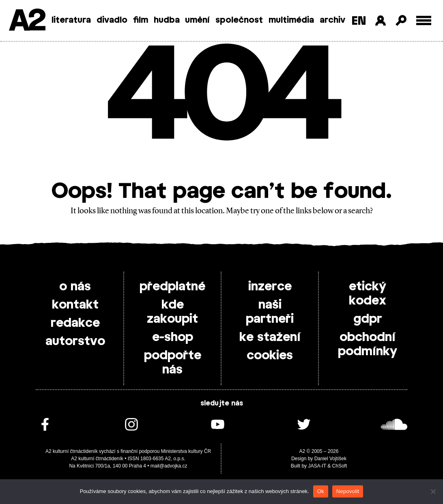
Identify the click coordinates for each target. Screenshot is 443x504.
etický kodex (368, 294)
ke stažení (270, 337)
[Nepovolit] (433, 491)
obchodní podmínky (368, 344)
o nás (75, 287)
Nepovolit (348, 491)
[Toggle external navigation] (424, 20)
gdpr (368, 319)
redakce (75, 323)
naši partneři (270, 312)
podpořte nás (173, 363)
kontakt (75, 305)
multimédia (291, 20)
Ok (321, 491)
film (141, 20)
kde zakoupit (172, 312)
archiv (332, 20)
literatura (71, 20)
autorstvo (75, 341)
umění (197, 20)
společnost (239, 20)
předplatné (172, 287)
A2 (27, 21)
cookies (270, 356)
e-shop (173, 337)
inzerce (270, 287)
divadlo (112, 20)
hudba (167, 20)
